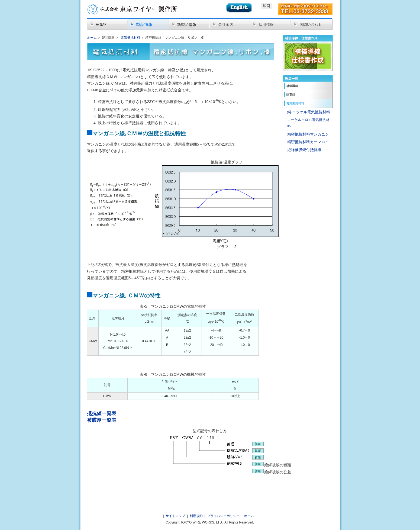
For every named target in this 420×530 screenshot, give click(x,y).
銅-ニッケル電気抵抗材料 (309, 112)
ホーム (92, 38)
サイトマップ (175, 516)
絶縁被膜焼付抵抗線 (304, 150)
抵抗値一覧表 (102, 413)
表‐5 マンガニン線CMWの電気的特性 (173, 306)
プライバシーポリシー (223, 516)
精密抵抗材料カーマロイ (308, 142)
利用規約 (196, 516)
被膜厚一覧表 (102, 420)
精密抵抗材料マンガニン (308, 134)
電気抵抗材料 (130, 38)
